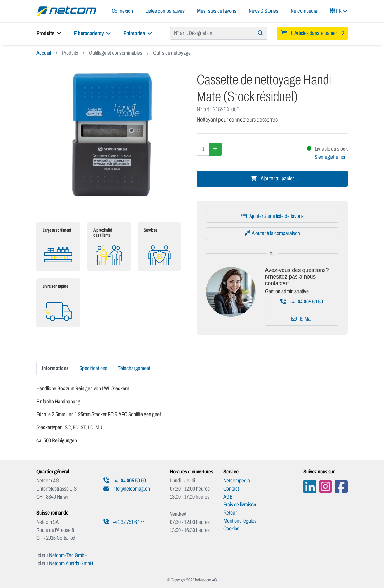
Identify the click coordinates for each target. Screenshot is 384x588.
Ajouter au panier (272, 179)
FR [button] (339, 11)
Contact (231, 489)
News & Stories (263, 11)
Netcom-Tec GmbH (68, 555)
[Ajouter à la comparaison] (272, 233)
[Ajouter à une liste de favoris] (272, 216)
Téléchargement (134, 368)
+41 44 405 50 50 (302, 302)
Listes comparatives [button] (165, 11)
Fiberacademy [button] (93, 33)
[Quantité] (203, 149)
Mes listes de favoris (217, 11)
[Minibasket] (312, 33)
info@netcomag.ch (127, 489)
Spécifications (93, 368)
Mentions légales (240, 521)
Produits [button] (49, 33)
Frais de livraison (240, 505)
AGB (228, 497)
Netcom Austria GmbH (71, 563)
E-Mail (302, 319)
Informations (55, 368)
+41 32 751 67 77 (124, 522)
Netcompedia (304, 11)
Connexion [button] (122, 11)
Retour (230, 513)
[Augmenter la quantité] (215, 149)
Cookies (231, 529)
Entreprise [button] (138, 33)
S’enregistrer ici (330, 157)
